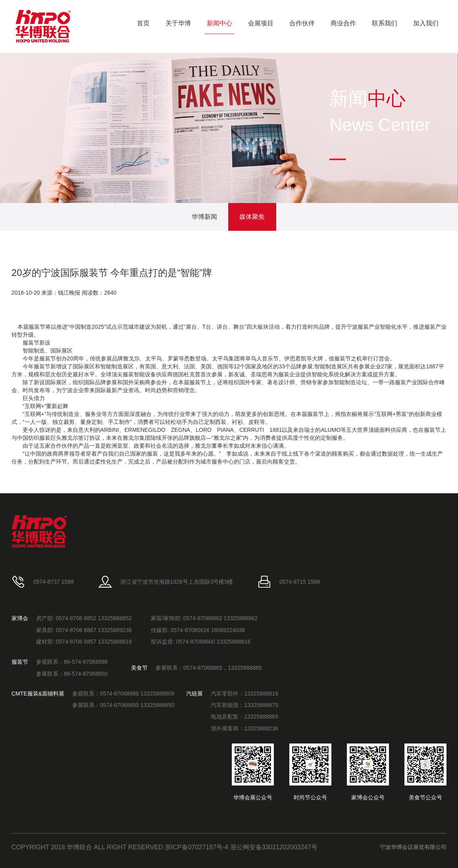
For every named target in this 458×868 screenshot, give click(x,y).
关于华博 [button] (178, 23)
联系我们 (385, 23)
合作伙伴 (302, 23)
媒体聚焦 (252, 217)
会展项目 (261, 23)
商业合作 (343, 23)
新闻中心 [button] (219, 23)
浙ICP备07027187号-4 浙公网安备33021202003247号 (241, 847)
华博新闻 (204, 217)
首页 (143, 23)
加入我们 (426, 23)
